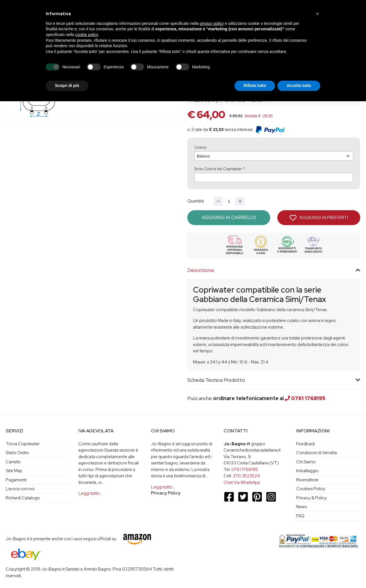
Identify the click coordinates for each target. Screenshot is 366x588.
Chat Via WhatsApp (242, 482)
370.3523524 (246, 476)
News (302, 507)
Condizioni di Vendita (317, 453)
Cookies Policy (311, 489)
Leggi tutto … (91, 493)
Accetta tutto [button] (299, 86)
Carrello (13, 462)
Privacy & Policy (312, 498)
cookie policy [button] (87, 35)
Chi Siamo (306, 462)
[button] (317, 14)
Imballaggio (307, 471)
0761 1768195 (308, 398)
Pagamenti (16, 480)
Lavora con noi (20, 489)
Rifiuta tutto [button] (255, 86)
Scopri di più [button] (67, 86)
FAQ (300, 516)
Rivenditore (307, 480)
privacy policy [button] (212, 23)
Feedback (306, 444)
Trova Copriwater (23, 444)
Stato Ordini (17, 453)
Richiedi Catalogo (23, 498)
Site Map (14, 471)
